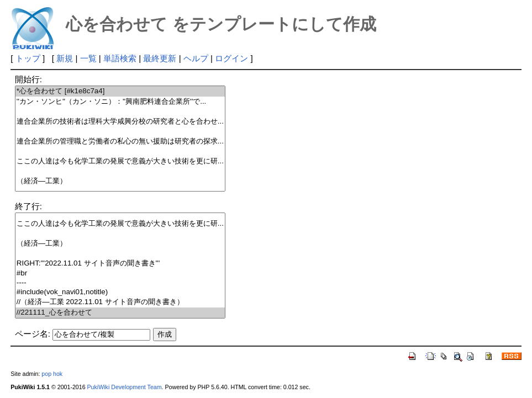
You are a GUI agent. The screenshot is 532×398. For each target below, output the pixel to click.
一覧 (88, 58)
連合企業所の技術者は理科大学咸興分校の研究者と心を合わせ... (120, 122)
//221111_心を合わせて (120, 313)
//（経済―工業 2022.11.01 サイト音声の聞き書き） (120, 302)
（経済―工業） (120, 181)
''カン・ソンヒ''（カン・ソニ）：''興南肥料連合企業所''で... (120, 102)
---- (120, 283)
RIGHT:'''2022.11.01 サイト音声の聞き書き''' (120, 264)
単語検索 (120, 58)
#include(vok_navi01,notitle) (120, 292)
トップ (28, 58)
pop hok (52, 374)
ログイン (231, 58)
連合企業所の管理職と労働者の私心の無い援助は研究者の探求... (120, 142)
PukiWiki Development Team (125, 387)
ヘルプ (196, 58)
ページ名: (33, 334)
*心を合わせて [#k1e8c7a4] (120, 91)
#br (120, 274)
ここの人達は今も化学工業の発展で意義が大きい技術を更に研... (120, 161)
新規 (65, 58)
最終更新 (160, 58)
